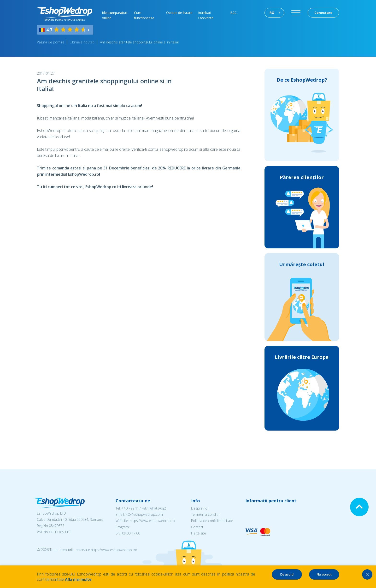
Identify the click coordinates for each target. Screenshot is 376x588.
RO (272, 13)
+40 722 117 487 (135, 508)
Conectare (323, 13)
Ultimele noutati (82, 42)
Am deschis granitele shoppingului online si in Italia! (139, 42)
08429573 (57, 526)
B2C (233, 13)
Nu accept (324, 574)
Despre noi (200, 508)
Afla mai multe (78, 579)
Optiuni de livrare (179, 13)
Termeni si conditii (205, 514)
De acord (287, 574)
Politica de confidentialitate (212, 521)
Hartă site (199, 533)
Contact (197, 527)
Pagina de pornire (51, 42)
